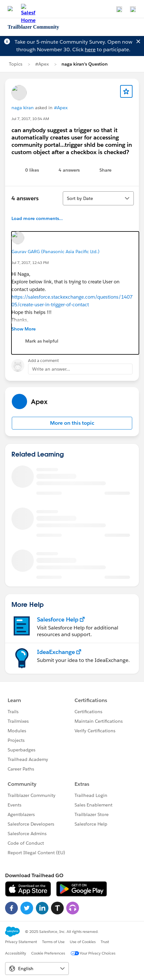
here (90, 50)
